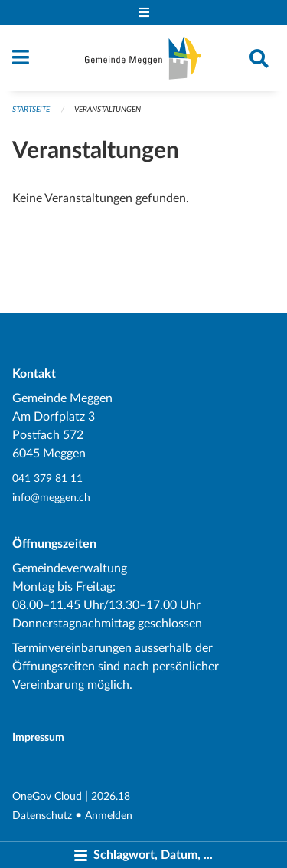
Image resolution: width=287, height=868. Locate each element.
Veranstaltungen (108, 110)
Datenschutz (42, 816)
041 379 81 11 (47, 478)
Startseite (31, 110)
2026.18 (111, 796)
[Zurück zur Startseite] (143, 58)
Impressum (38, 737)
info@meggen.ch (51, 498)
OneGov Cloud (47, 796)
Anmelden (109, 816)
